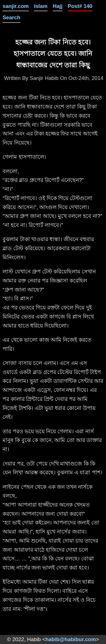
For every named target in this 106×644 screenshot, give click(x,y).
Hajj (58, 6)
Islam (41, 6)
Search (11, 17)
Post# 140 (80, 6)
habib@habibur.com (71, 639)
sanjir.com (16, 6)
